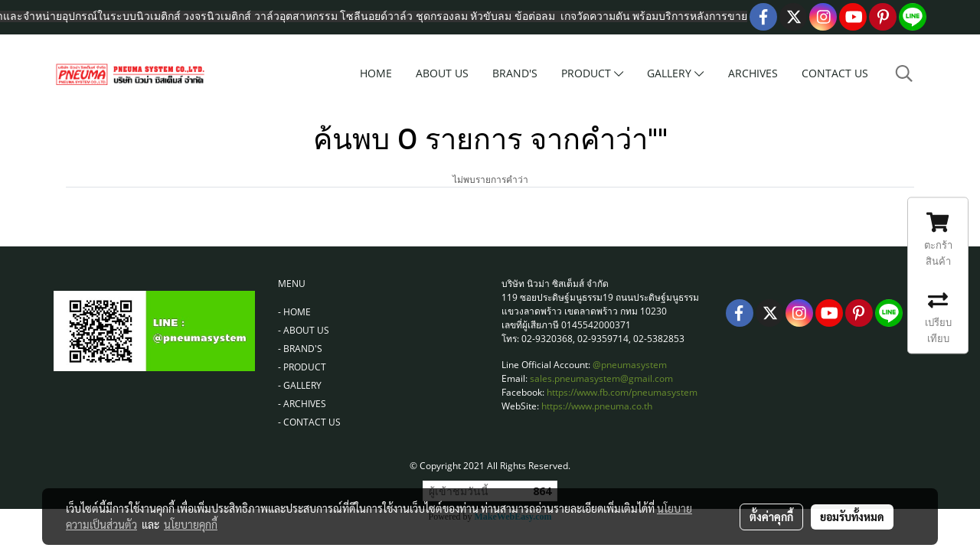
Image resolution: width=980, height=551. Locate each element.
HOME (376, 73)
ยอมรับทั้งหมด (852, 517)
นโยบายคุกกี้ (191, 524)
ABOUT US (442, 73)
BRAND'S (515, 73)
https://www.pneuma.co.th (597, 406)
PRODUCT (592, 73)
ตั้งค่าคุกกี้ (771, 517)
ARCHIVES (753, 73)
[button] (904, 73)
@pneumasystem (630, 365)
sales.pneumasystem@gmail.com (601, 378)
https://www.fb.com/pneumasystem (622, 392)
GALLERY (675, 73)
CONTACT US (835, 73)
